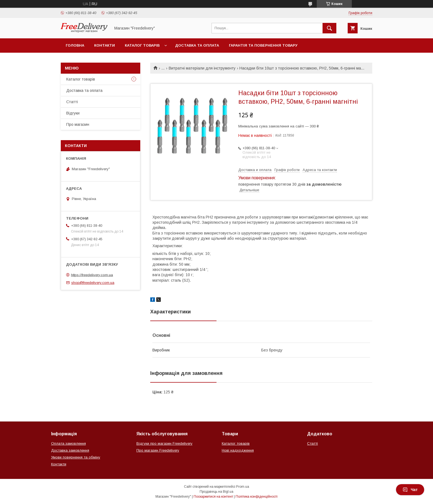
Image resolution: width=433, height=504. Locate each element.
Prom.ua (243, 487)
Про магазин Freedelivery (158, 450)
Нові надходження (238, 450)
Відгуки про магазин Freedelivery (164, 443)
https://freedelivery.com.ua (92, 275)
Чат (410, 490)
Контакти (105, 45)
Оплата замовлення (68, 443)
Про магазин (78, 124)
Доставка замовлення (70, 450)
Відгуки (73, 113)
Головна (75, 45)
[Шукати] (329, 28)
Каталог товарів (142, 45)
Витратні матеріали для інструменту (202, 68)
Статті (72, 102)
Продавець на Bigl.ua (216, 492)
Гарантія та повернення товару (263, 45)
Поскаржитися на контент (213, 497)
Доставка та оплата (197, 45)
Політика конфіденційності (257, 497)
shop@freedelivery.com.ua (93, 283)
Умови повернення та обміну (76, 457)
